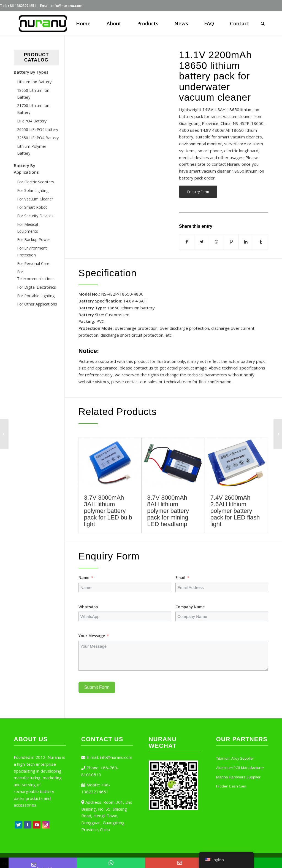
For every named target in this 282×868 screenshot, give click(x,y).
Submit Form (97, 687)
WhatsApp (88, 607)
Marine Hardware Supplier (238, 777)
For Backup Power (34, 239)
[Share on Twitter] (202, 242)
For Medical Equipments (28, 228)
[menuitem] (83, 23)
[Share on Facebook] (187, 242)
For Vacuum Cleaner (35, 199)
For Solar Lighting (33, 190)
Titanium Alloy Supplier (235, 758)
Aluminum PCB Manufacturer (240, 768)
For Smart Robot (32, 207)
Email (180, 578)
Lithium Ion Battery (34, 82)
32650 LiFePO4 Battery (38, 138)
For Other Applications (37, 304)
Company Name (190, 607)
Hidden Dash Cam (231, 786)
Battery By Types (31, 72)
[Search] (263, 23)
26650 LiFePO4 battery (38, 129)
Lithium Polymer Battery (32, 150)
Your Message (92, 636)
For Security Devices (35, 216)
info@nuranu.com (116, 757)
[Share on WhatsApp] (216, 242)
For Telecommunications (36, 275)
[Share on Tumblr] (261, 242)
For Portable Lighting (36, 296)
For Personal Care (33, 263)
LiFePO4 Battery (32, 121)
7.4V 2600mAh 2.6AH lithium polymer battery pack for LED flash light (235, 511)
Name (84, 578)
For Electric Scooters (36, 182)
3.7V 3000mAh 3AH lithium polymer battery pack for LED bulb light (108, 511)
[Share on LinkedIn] (246, 242)
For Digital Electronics (36, 287)
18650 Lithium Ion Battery (33, 94)
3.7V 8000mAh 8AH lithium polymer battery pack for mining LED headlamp (168, 511)
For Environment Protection (32, 251)
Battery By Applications (26, 169)
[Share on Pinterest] (231, 242)
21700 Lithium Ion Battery (33, 109)
